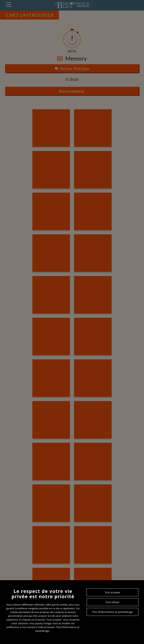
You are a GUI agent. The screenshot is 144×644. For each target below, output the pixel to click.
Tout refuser (113, 602)
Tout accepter (112, 592)
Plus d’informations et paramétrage (112, 612)
